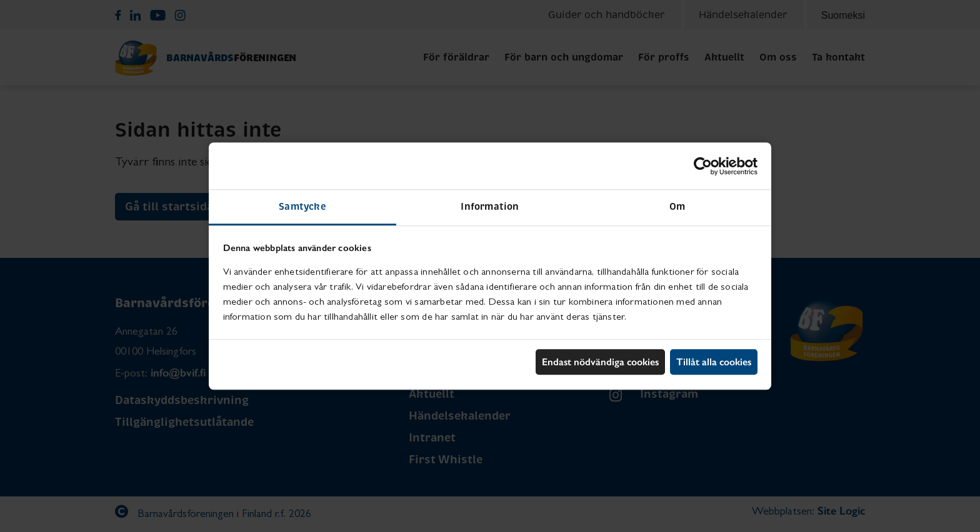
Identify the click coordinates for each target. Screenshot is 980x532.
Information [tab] (490, 206)
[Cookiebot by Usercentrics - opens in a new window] (703, 166)
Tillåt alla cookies (714, 362)
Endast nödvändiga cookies (600, 362)
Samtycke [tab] (302, 206)
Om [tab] (677, 206)
